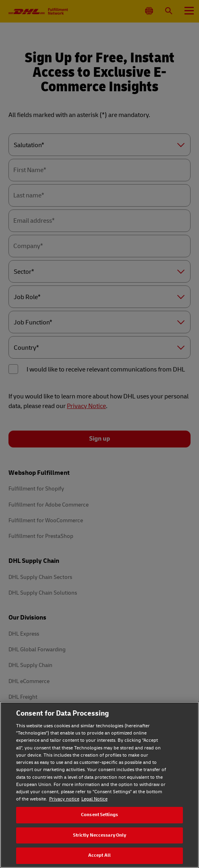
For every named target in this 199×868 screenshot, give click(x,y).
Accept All (99, 855)
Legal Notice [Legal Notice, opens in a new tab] (94, 799)
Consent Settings (99, 815)
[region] (99, 785)
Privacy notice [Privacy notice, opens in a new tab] (64, 799)
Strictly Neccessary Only (100, 835)
